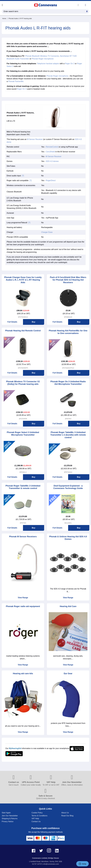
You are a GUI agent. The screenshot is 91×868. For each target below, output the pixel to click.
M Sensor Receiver (35, 139)
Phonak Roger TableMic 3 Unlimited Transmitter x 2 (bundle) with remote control (68, 435)
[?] (23, 176)
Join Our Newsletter (10, 816)
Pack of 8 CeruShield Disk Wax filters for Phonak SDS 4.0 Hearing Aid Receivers (68, 280)
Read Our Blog (67, 816)
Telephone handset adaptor (48, 64)
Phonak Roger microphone (43, 59)
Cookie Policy (37, 813)
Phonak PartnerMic (16, 81)
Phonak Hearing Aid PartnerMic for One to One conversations (68, 332)
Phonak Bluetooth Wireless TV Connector (42, 56)
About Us (65, 813)
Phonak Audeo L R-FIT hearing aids (20, 18)
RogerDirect (51, 180)
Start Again (6, 813)
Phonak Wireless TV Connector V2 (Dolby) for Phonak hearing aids (23, 383)
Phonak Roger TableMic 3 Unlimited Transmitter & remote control (23, 487)
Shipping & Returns (10, 819)
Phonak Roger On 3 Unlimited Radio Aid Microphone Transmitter (68, 383)
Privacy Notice (8, 821)
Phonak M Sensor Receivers (23, 537)
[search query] (45, 11)
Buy (33, 322)
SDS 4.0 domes (52, 161)
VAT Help (35, 819)
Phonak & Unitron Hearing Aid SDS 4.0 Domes (68, 538)
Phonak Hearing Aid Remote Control (23, 331)
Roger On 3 (70, 64)
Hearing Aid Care (68, 606)
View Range (23, 598)
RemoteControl (52, 147)
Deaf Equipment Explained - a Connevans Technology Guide (68, 487)
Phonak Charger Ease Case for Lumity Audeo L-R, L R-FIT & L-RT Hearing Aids (23, 280)
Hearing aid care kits (23, 674)
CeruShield (50, 152)
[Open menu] (2, 5)
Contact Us (36, 821)
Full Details (12, 322)
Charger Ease (47, 232)
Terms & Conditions (39, 816)
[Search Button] (87, 11)
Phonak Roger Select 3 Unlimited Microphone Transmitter (23, 434)
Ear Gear (68, 674)
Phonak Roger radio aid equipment (23, 606)
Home (4, 18)
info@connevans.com (51, 864)
